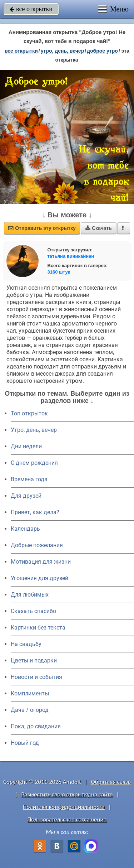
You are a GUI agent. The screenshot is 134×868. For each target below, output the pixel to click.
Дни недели (26, 446)
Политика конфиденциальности (64, 807)
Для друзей (26, 496)
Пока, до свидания (36, 726)
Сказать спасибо (33, 611)
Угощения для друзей (39, 578)
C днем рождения (34, 463)
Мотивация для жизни (41, 562)
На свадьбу (26, 644)
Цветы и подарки (34, 660)
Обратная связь (111, 782)
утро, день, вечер (63, 51)
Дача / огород (30, 710)
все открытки (31, 9)
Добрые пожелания (37, 545)
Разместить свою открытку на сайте (67, 794)
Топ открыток (29, 413)
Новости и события (36, 677)
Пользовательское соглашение (67, 819)
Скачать (99, 228)
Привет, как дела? (35, 512)
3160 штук (59, 272)
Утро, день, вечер (34, 430)
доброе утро (102, 51)
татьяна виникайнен (71, 256)
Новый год (25, 743)
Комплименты (30, 693)
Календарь (25, 529)
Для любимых (30, 595)
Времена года (29, 479)
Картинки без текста (38, 628)
